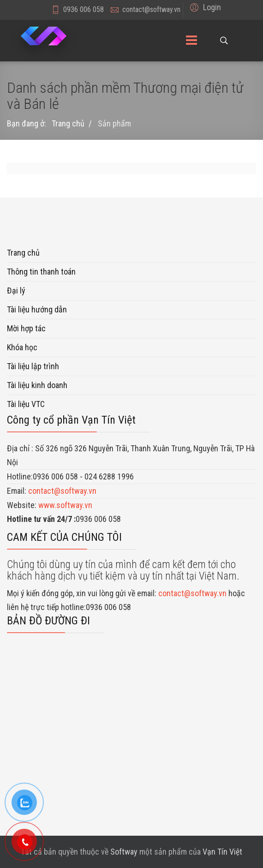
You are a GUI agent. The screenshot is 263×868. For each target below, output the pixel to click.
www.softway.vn (65, 505)
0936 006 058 (84, 9)
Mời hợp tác (26, 328)
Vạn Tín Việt (222, 852)
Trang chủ (23, 253)
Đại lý (16, 290)
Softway (124, 852)
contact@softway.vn (151, 9)
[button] (204, 7)
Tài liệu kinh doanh (37, 385)
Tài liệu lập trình (33, 366)
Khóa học (22, 347)
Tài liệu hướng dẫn (37, 309)
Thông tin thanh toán (41, 272)
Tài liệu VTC (26, 404)
